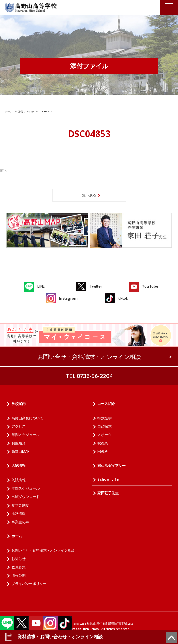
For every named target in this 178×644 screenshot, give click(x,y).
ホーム (9, 111)
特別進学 (104, 418)
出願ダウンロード (26, 496)
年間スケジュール (26, 435)
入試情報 (19, 465)
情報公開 (19, 575)
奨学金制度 (20, 505)
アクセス (19, 426)
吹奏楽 (103, 443)
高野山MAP (21, 451)
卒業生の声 (20, 522)
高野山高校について (27, 418)
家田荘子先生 (108, 493)
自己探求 (104, 426)
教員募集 (19, 567)
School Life (108, 479)
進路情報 (19, 513)
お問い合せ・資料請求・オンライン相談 (89, 357)
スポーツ (104, 435)
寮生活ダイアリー (112, 465)
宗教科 (103, 451)
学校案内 (19, 404)
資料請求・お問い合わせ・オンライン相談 (54, 637)
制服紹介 (19, 443)
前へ (4, 170)
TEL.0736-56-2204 (89, 376)
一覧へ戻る (87, 195)
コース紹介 (106, 404)
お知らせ (19, 559)
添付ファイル (26, 111)
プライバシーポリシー (29, 584)
